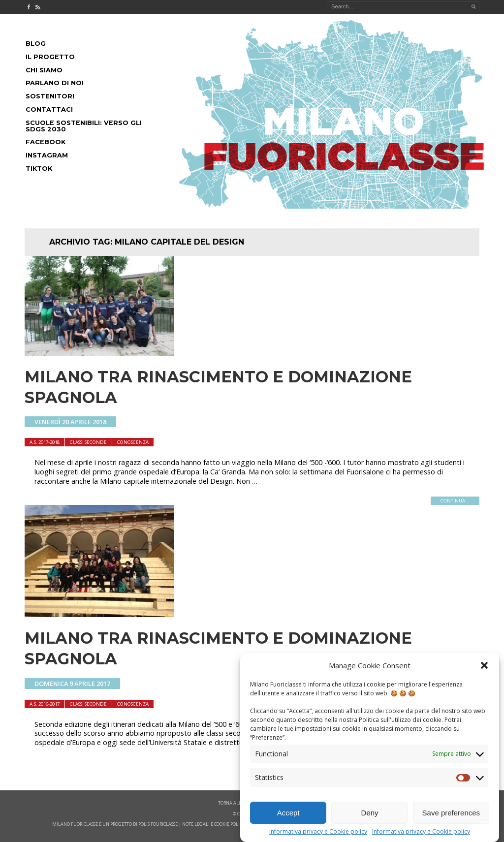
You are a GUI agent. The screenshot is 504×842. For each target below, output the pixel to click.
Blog (36, 44)
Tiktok (39, 169)
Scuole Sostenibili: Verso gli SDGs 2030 (84, 126)
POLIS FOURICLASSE (158, 824)
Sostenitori (50, 96)
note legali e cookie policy (213, 824)
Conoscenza (133, 442)
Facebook (46, 142)
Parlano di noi (55, 83)
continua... (455, 501)
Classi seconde (88, 442)
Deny (369, 813)
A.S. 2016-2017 (45, 704)
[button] (484, 665)
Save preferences (451, 813)
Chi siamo (44, 70)
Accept (288, 813)
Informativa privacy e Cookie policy (318, 832)
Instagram (47, 155)
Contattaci (49, 109)
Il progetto (50, 57)
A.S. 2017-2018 (45, 442)
